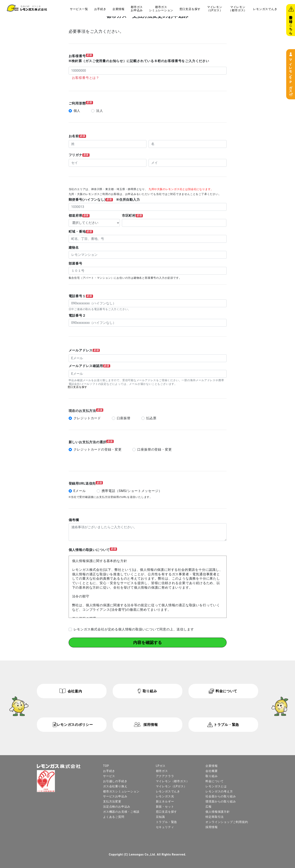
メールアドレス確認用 (89, 366)
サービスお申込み (115, 796)
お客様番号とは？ (86, 78)
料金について (226, 691)
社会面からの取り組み (221, 796)
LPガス (161, 766)
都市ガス (162, 771)
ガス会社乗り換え (115, 786)
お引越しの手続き (115, 781)
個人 (77, 111)
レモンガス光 (165, 796)
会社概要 (212, 771)
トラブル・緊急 (226, 724)
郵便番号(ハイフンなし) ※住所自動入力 (104, 200)
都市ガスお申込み (137, 9)
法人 (100, 111)
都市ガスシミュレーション (161, 9)
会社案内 (75, 691)
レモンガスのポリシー (75, 724)
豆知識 (160, 817)
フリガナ (79, 155)
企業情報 (119, 9)
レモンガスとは (216, 786)
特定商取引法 (215, 817)
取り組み (150, 691)
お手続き (100, 9)
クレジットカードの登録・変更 (98, 449)
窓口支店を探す (190, 9)
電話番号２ (77, 316)
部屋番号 (75, 264)
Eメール (80, 491)
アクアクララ (165, 776)
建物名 (74, 248)
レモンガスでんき (265, 9)
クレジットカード (87, 418)
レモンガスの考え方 (219, 791)
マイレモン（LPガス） (291, 74)
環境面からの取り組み (221, 801)
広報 (209, 806)
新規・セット (165, 806)
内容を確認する (147, 642)
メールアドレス (84, 350)
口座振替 (124, 418)
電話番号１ (81, 296)
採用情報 (151, 724)
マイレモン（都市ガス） (238, 9)
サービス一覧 (79, 9)
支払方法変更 (112, 801)
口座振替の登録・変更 (154, 449)
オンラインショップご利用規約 (227, 822)
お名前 (77, 136)
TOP (106, 766)
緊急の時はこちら (291, 23)
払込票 (151, 418)
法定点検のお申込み (117, 806)
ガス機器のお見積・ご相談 (121, 811)
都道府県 (79, 216)
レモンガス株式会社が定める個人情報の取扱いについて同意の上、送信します (134, 629)
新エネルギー (165, 801)
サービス (109, 776)
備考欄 (74, 520)
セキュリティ (165, 827)
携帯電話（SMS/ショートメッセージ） (132, 491)
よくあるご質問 (114, 817)
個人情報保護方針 (218, 811)
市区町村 (132, 216)
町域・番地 (81, 232)
